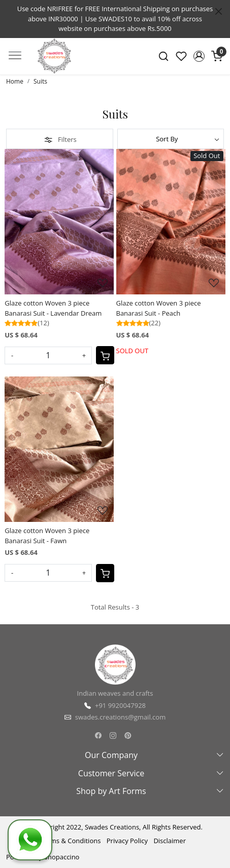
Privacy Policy (127, 841)
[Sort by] (171, 139)
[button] (199, 56)
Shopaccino (62, 857)
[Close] (219, 11)
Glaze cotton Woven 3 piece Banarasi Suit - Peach (159, 308)
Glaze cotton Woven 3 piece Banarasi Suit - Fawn (47, 536)
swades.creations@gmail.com (120, 717)
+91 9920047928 (120, 705)
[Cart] (105, 355)
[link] (164, 56)
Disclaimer (170, 841)
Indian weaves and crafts (115, 693)
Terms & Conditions (70, 841)
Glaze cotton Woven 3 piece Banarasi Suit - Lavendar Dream (53, 308)
